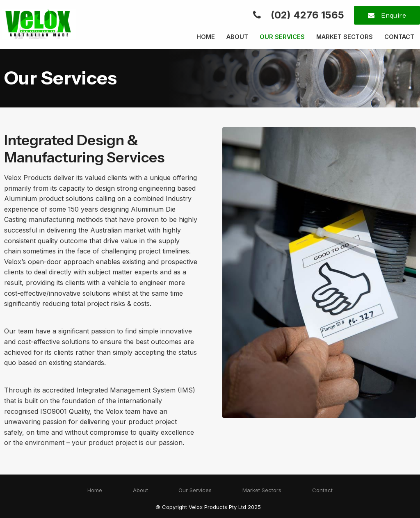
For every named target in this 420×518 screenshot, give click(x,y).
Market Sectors (345, 37)
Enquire (394, 15)
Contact (399, 37)
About (237, 37)
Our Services (282, 37)
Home (206, 37)
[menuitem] (95, 491)
